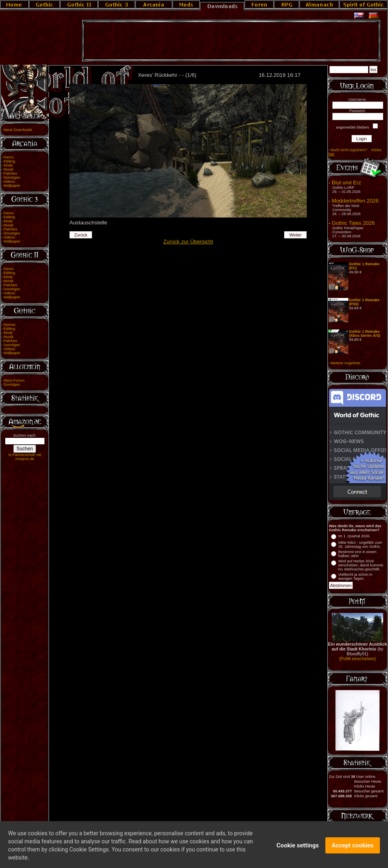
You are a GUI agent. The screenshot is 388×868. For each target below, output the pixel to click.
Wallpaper (12, 186)
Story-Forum (14, 380)
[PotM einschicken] (357, 659)
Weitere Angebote (345, 363)
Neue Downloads (18, 130)
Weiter (296, 235)
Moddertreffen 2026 (355, 201)
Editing (9, 161)
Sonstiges (12, 177)
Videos (9, 182)
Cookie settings (298, 849)
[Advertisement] (231, 41)
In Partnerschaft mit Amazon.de (25, 457)
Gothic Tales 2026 (353, 223)
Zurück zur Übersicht (188, 242)
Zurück (81, 235)
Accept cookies (353, 849)
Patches (11, 173)
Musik (8, 169)
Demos (10, 325)
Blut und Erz (347, 183)
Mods (8, 165)
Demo (9, 157)
